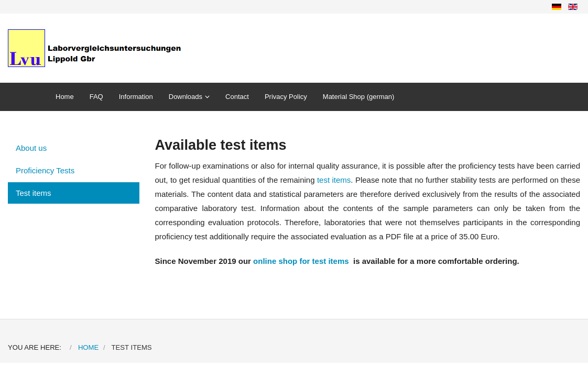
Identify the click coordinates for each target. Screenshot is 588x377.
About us (31, 148)
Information (136, 97)
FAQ (96, 97)
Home (65, 97)
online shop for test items (301, 261)
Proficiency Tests (45, 170)
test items (334, 180)
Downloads (186, 97)
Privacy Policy (286, 97)
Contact (237, 97)
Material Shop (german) (359, 97)
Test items (34, 193)
